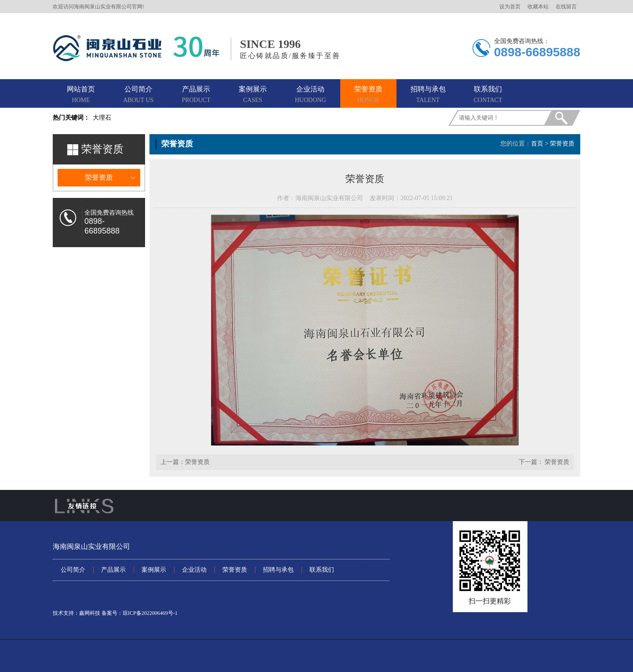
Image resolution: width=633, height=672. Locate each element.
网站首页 (81, 95)
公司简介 (138, 95)
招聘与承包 (428, 95)
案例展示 (253, 95)
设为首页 (510, 7)
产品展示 (196, 95)
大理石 (102, 118)
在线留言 (566, 7)
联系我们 (488, 95)
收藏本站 (538, 7)
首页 (537, 144)
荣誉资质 (368, 95)
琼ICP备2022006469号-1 (150, 613)
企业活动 (311, 95)
